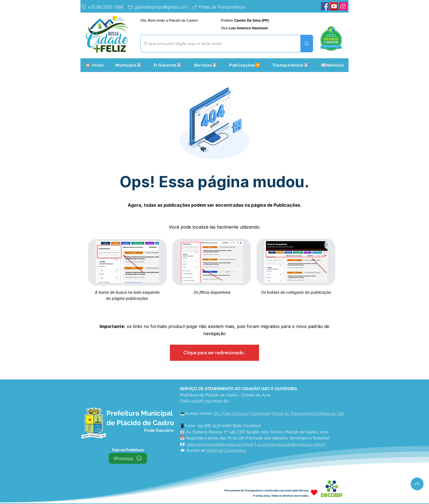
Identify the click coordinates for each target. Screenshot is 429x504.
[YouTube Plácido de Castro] (334, 6)
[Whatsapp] (128, 458)
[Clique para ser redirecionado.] (215, 353)
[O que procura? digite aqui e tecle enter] (216, 44)
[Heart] (314, 493)
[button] (129, 65)
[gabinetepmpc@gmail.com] (159, 7)
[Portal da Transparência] (223, 7)
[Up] (417, 484)
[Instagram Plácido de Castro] (343, 6)
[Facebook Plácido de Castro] (325, 6)
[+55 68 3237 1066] (103, 7)
